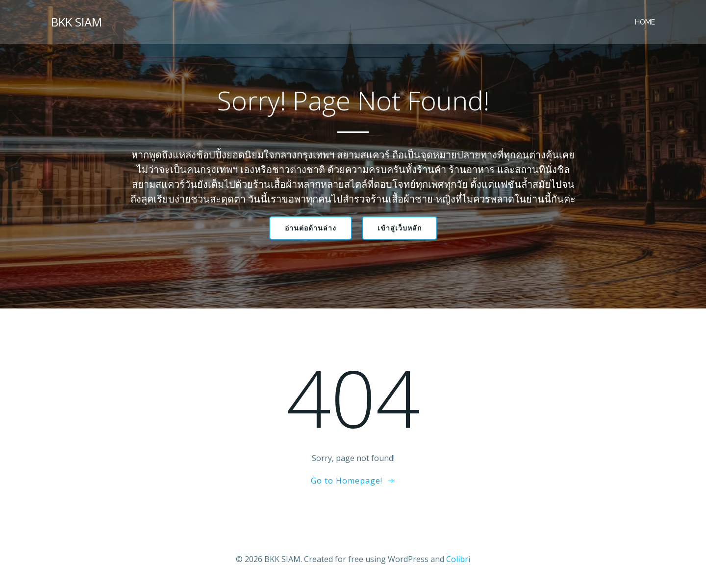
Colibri (458, 559)
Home (645, 22)
